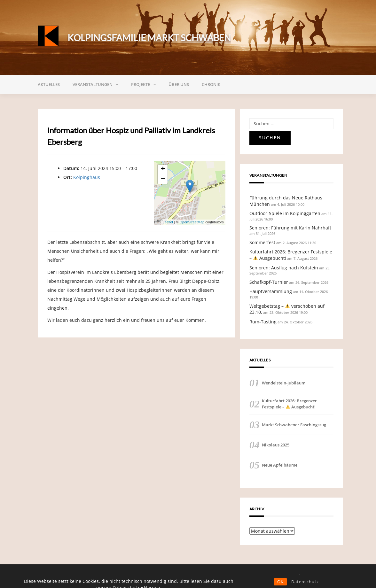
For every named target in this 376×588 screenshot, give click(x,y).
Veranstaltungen (93, 84)
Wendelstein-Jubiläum (284, 383)
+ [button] (163, 169)
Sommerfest (262, 242)
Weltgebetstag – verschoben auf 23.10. (287, 309)
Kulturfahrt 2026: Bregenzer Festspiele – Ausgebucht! (289, 404)
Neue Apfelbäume (280, 465)
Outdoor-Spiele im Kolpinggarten (285, 213)
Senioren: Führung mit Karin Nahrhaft (290, 228)
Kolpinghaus (87, 177)
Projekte (141, 84)
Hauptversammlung (271, 291)
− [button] (163, 179)
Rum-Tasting (263, 322)
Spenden (225, 576)
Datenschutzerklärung (288, 576)
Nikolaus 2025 (276, 445)
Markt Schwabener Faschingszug (294, 425)
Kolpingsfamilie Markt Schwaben (149, 38)
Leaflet (168, 222)
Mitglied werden (194, 576)
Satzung (250, 576)
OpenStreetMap (192, 222)
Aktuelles (49, 84)
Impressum (329, 576)
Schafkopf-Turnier (269, 282)
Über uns (179, 84)
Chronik (211, 84)
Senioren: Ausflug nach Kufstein (284, 268)
